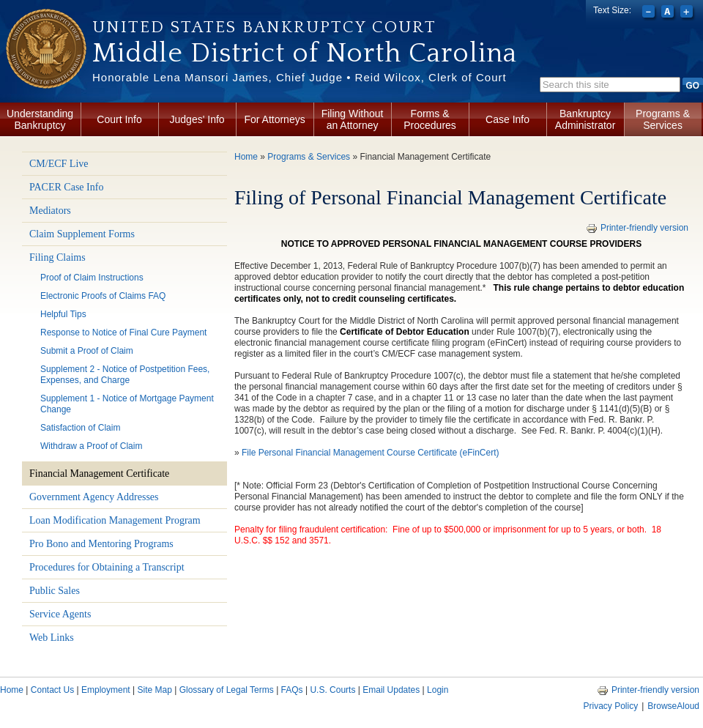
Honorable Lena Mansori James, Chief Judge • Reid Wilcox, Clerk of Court (300, 77)
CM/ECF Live (59, 164)
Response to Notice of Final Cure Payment (123, 333)
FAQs (292, 690)
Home (246, 157)
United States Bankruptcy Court (264, 27)
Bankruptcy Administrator (585, 119)
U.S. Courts (332, 690)
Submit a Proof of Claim (87, 351)
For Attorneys (274, 119)
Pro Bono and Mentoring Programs (101, 544)
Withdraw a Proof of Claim (91, 446)
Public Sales (55, 591)
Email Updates (391, 690)
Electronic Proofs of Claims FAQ (103, 296)
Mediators (50, 211)
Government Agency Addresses (94, 497)
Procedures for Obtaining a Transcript (107, 567)
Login (438, 690)
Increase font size (688, 13)
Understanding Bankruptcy (40, 119)
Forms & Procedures (430, 119)
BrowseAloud (673, 706)
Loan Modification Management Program (115, 520)
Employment (106, 690)
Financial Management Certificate (99, 473)
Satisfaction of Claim (80, 428)
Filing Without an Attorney (353, 119)
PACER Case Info (66, 187)
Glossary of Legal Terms (227, 690)
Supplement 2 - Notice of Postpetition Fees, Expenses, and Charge (125, 375)
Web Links (52, 638)
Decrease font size (650, 13)
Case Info (507, 119)
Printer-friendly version (637, 228)
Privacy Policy (610, 706)
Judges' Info (197, 119)
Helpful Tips (63, 314)
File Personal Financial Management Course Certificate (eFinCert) (370, 453)
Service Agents (60, 614)
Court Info (119, 119)
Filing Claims (57, 257)
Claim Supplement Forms (82, 234)
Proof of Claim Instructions (92, 278)
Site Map (154, 690)
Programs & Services (663, 119)
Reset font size (669, 13)
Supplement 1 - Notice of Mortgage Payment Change (127, 404)
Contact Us (52, 690)
